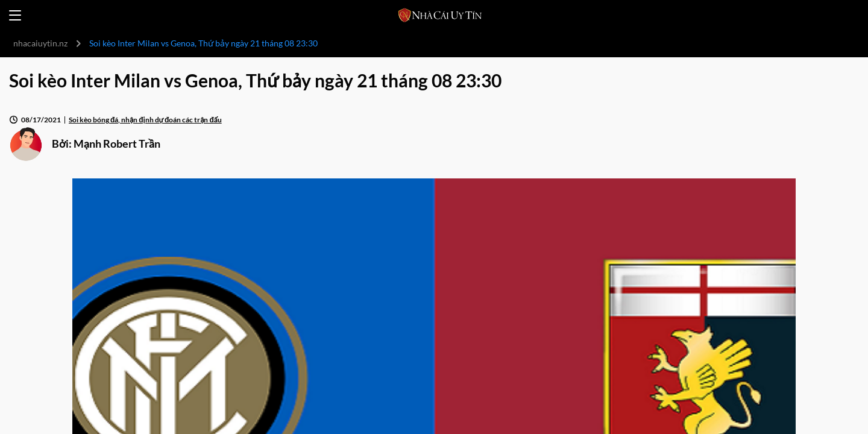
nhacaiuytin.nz (40, 43)
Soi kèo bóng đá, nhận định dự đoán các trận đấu (145, 120)
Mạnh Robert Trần (117, 143)
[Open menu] (15, 15)
